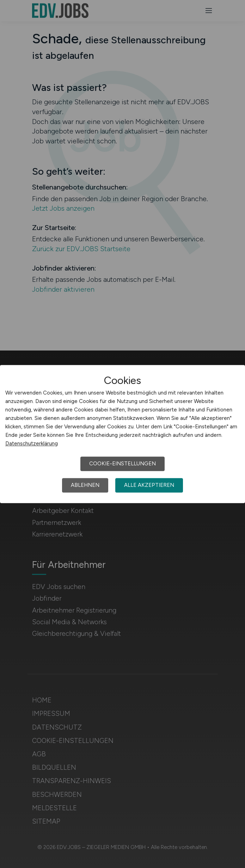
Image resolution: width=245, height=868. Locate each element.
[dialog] (122, 434)
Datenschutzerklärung (32, 444)
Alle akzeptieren (149, 485)
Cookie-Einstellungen (122, 464)
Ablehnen (85, 485)
